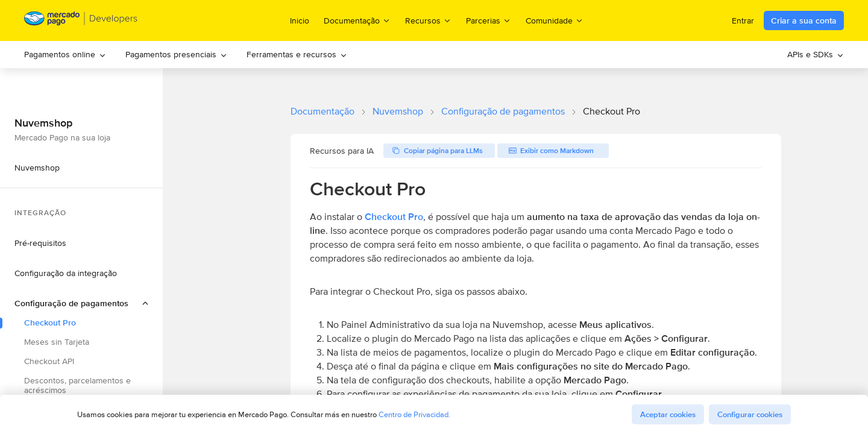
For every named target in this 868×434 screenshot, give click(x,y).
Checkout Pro (394, 217)
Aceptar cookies (668, 414)
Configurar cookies (750, 414)
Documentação (322, 111)
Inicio (300, 20)
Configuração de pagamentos (503, 111)
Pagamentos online (65, 54)
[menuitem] (65, 55)
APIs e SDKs (816, 54)
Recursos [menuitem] (428, 20)
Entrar (743, 20)
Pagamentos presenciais (176, 54)
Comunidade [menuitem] (555, 20)
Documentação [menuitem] (357, 20)
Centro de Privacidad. (414, 414)
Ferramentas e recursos (297, 54)
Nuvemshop (398, 111)
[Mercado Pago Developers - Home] (81, 21)
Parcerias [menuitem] (489, 20)
